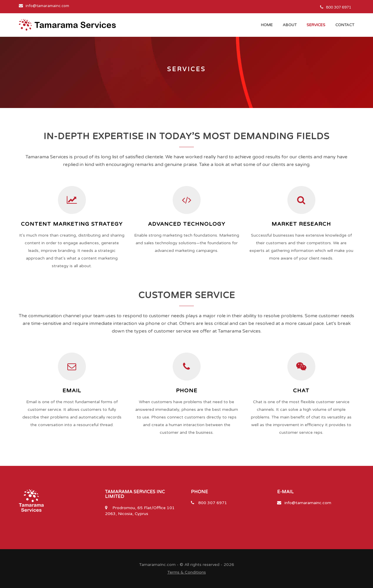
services (316, 25)
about (290, 25)
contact (345, 25)
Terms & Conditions (187, 572)
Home (267, 25)
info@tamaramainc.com (308, 503)
